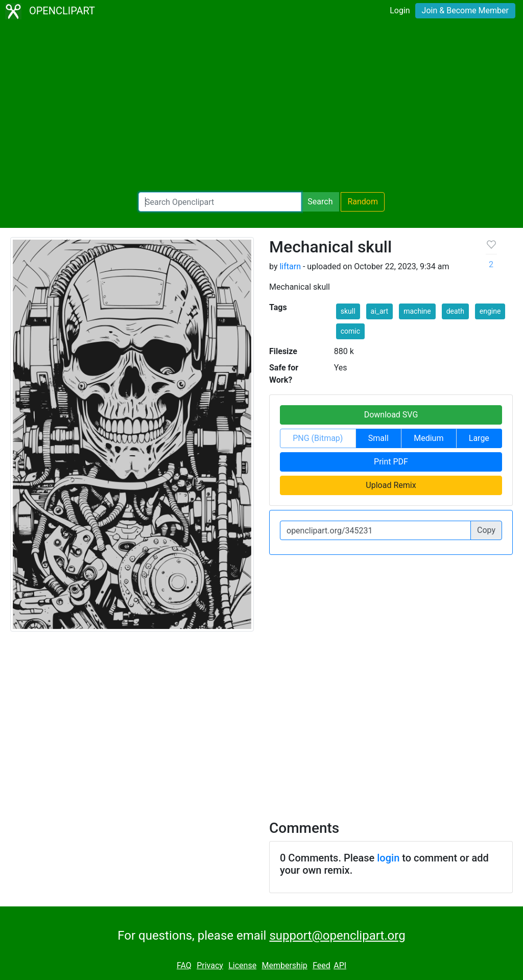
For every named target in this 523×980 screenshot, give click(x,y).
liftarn (290, 266)
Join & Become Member (465, 10)
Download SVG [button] (391, 415)
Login (400, 10)
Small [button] (378, 438)
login (388, 858)
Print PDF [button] (391, 462)
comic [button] (350, 331)
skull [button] (348, 311)
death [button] (455, 311)
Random (363, 202)
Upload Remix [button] (391, 485)
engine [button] (490, 311)
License (242, 965)
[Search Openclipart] (220, 202)
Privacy (210, 965)
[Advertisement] (261, 107)
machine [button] (417, 311)
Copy (486, 530)
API (340, 965)
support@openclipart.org (337, 936)
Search (320, 202)
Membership (284, 965)
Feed (322, 965)
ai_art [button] (380, 311)
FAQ (184, 965)
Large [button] (479, 438)
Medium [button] (429, 438)
